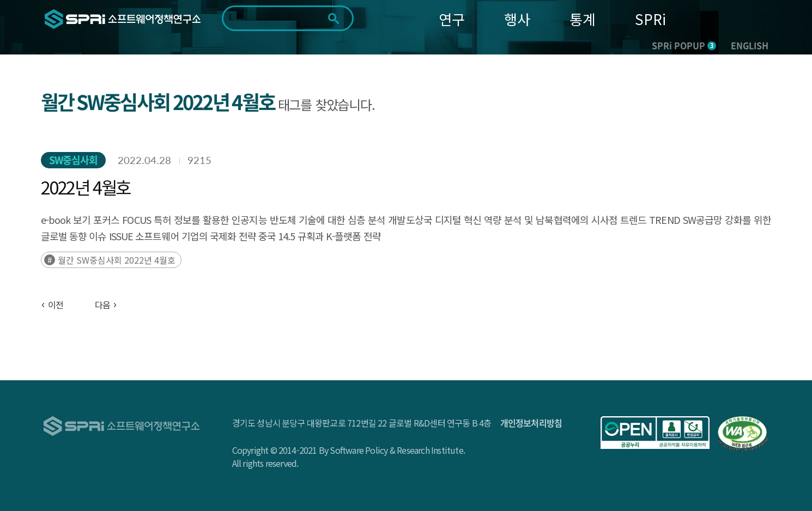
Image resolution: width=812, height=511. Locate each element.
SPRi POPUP (684, 45)
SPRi (650, 19)
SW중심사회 (74, 160)
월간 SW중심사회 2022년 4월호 (117, 260)
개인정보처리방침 (531, 423)
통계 (583, 19)
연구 (452, 19)
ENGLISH (750, 45)
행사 (517, 19)
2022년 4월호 (86, 187)
